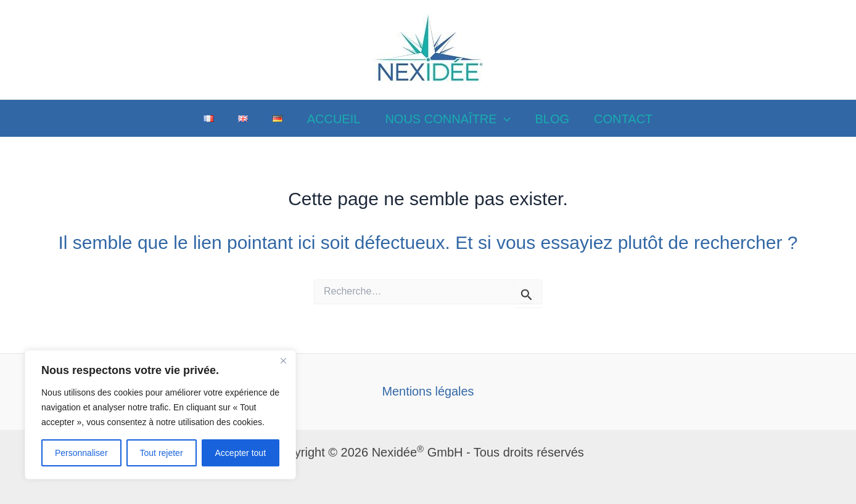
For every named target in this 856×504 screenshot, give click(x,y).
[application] (504, 119)
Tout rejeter (162, 453)
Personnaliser (81, 453)
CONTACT (623, 119)
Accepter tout (241, 453)
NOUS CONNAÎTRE (447, 119)
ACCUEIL (334, 119)
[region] (160, 415)
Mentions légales (428, 391)
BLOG (553, 119)
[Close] (283, 360)
